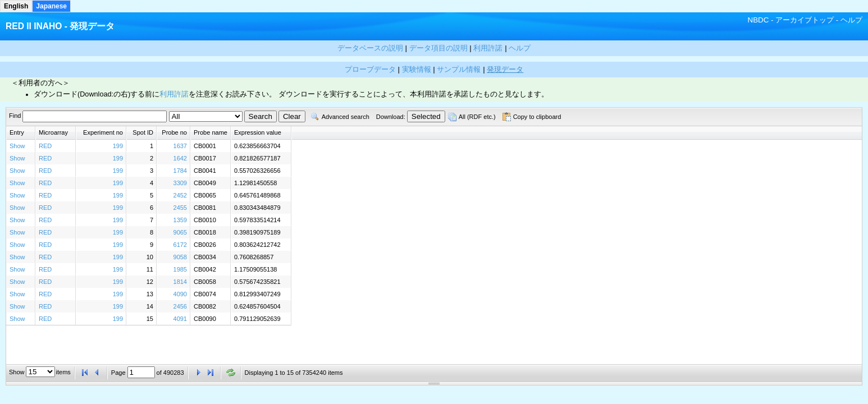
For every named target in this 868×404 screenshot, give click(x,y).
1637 (180, 146)
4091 (180, 319)
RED (45, 146)
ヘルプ (851, 20)
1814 (180, 282)
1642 (180, 158)
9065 (180, 232)
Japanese (51, 6)
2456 (180, 306)
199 (118, 146)
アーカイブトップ (805, 20)
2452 (180, 195)
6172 (180, 245)
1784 (180, 171)
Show (17, 146)
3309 (180, 183)
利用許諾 (174, 94)
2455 (180, 208)
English (16, 6)
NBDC (759, 20)
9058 (180, 257)
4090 (180, 294)
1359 (180, 220)
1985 (180, 269)
